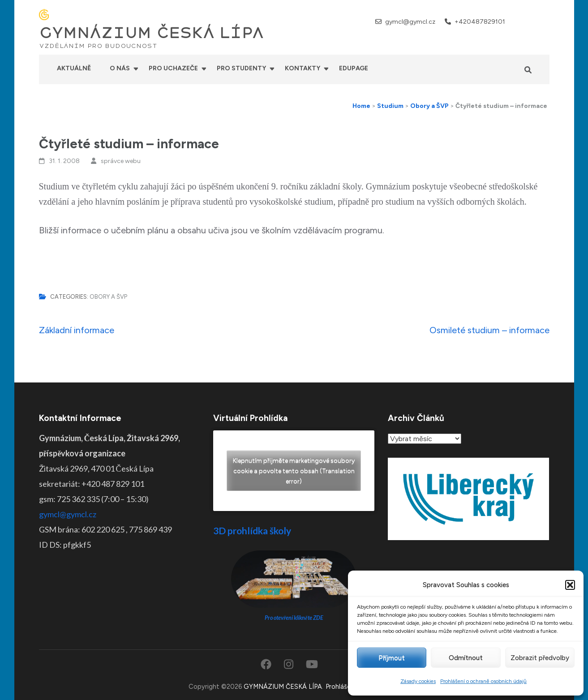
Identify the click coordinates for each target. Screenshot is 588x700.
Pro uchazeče (173, 68)
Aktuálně (74, 68)
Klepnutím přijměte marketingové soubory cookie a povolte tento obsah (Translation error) (294, 471)
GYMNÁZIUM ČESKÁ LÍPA (151, 33)
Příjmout (392, 658)
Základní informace (77, 330)
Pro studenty (241, 68)
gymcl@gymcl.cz (410, 22)
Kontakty (303, 68)
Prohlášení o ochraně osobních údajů (483, 681)
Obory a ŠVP (108, 297)
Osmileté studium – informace (489, 330)
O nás (120, 68)
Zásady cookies (418, 681)
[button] (570, 585)
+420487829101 (480, 22)
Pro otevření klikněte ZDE (294, 618)
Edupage (354, 68)
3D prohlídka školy (252, 530)
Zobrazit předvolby (540, 658)
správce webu (121, 161)
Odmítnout (466, 658)
